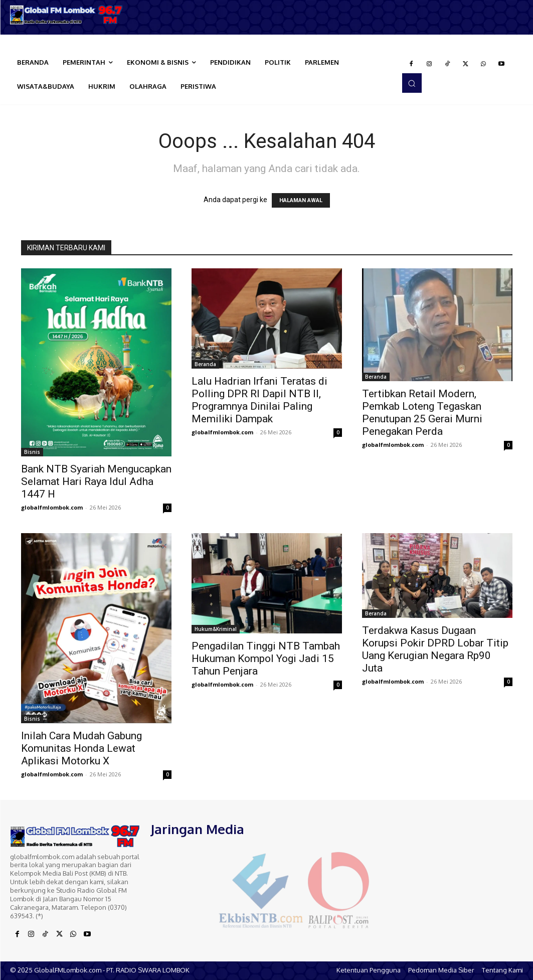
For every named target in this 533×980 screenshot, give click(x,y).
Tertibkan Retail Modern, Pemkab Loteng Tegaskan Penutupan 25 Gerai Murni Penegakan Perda (422, 413)
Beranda (205, 364)
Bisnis (32, 452)
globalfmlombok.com (52, 507)
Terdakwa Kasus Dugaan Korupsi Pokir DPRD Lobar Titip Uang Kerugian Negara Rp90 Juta (435, 649)
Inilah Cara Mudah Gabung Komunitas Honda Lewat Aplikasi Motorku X (81, 748)
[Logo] (67, 15)
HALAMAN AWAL (301, 200)
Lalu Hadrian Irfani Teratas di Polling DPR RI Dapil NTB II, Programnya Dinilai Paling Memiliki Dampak (259, 400)
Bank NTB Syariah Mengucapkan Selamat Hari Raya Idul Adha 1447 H (96, 481)
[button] (412, 83)
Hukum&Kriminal (216, 629)
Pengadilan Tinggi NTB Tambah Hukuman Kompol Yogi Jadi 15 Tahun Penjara (266, 659)
